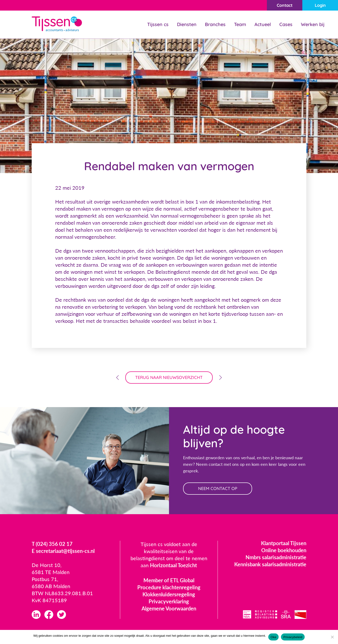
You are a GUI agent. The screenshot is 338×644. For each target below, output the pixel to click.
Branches (215, 24)
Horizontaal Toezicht (173, 565)
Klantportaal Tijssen (284, 543)
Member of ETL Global (169, 580)
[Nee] (332, 637)
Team (240, 24)
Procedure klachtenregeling (169, 587)
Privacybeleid (293, 637)
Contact (285, 5)
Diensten (187, 24)
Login (320, 5)
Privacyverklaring (169, 601)
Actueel (263, 24)
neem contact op (218, 488)
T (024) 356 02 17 (52, 544)
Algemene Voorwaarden (169, 608)
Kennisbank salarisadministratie (270, 564)
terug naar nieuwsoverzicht (169, 377)
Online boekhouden (284, 550)
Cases (286, 24)
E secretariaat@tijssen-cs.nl (63, 551)
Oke (274, 637)
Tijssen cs (158, 24)
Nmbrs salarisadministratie (276, 557)
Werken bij (313, 24)
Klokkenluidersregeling (169, 594)
